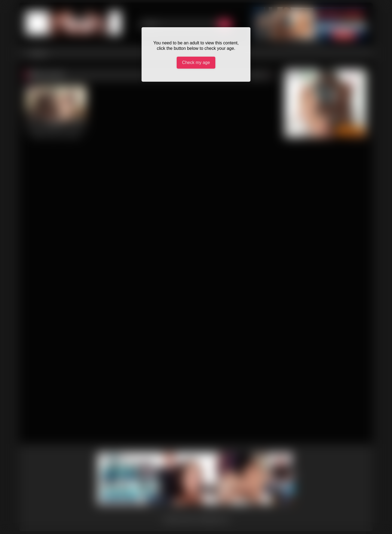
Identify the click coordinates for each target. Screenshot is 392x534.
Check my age (196, 62)
